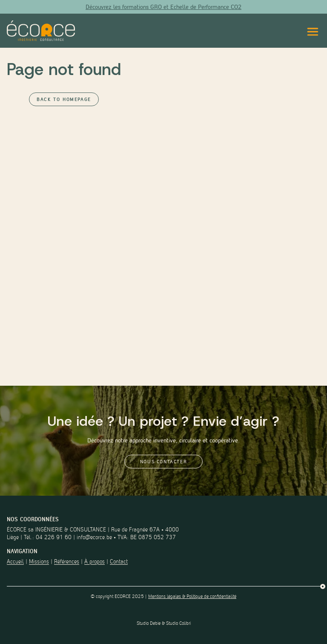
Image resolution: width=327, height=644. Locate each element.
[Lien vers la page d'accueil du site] (41, 31)
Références (67, 562)
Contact (119, 562)
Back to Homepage (64, 99)
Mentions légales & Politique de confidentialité (192, 596)
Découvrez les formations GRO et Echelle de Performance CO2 (163, 7)
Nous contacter (163, 462)
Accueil (15, 562)
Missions (39, 562)
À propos (95, 562)
